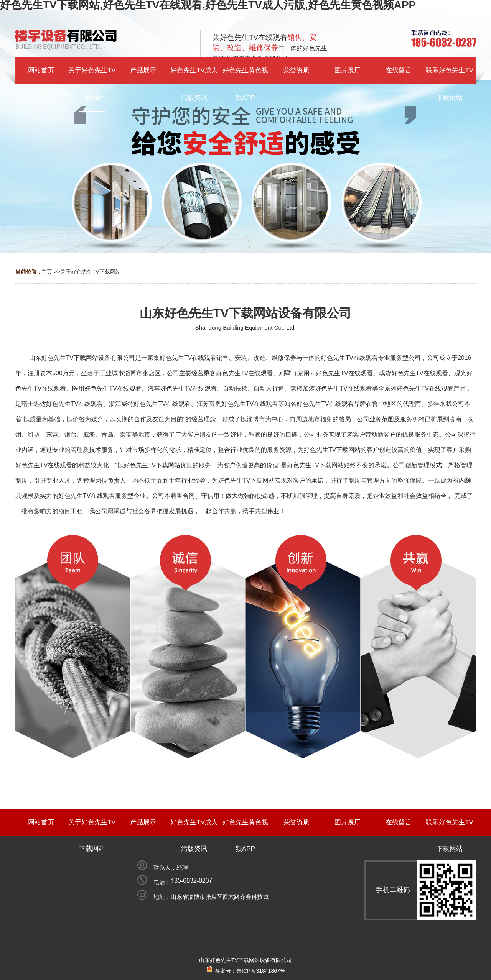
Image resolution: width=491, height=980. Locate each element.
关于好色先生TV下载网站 (91, 272)
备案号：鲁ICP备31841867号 (245, 971)
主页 (47, 272)
